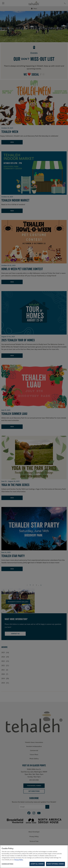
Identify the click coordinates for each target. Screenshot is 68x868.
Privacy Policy (19, 860)
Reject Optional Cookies (55, 864)
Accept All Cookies (37, 864)
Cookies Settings (7, 864)
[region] (34, 857)
